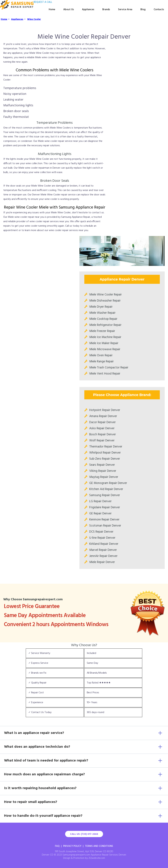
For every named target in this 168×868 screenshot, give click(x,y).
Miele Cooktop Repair (103, 319)
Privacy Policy (72, 846)
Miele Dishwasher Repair (105, 301)
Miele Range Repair (101, 362)
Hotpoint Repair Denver (105, 410)
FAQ (57, 846)
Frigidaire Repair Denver (105, 507)
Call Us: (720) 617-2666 (84, 834)
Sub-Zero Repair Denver (105, 459)
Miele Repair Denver (102, 562)
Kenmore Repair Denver (104, 520)
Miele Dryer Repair (101, 307)
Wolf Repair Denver (102, 441)
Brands (106, 10)
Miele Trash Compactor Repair (109, 368)
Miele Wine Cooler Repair (105, 295)
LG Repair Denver (100, 501)
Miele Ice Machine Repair (105, 337)
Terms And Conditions (99, 846)
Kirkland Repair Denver (104, 544)
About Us (69, 10)
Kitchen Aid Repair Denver (106, 489)
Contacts (159, 10)
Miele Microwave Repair (105, 349)
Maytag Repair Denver (104, 477)
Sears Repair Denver (102, 465)
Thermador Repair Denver (106, 447)
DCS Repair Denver (101, 532)
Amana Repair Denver (103, 416)
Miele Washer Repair (102, 313)
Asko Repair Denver (102, 428)
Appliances (88, 10)
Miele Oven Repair (101, 355)
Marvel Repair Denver (103, 550)
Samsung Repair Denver (105, 495)
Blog (143, 10)
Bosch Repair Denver (103, 434)
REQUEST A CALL (43, 2)
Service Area (125, 10)
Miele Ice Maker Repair (104, 343)
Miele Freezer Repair (102, 331)
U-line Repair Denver (102, 538)
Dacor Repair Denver (102, 422)
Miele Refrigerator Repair (105, 325)
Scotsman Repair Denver (105, 526)
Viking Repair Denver (103, 471)
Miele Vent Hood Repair (105, 374)
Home (52, 10)
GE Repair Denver (100, 514)
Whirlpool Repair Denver (105, 453)
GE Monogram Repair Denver (108, 483)
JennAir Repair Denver (103, 556)
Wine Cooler (34, 19)
